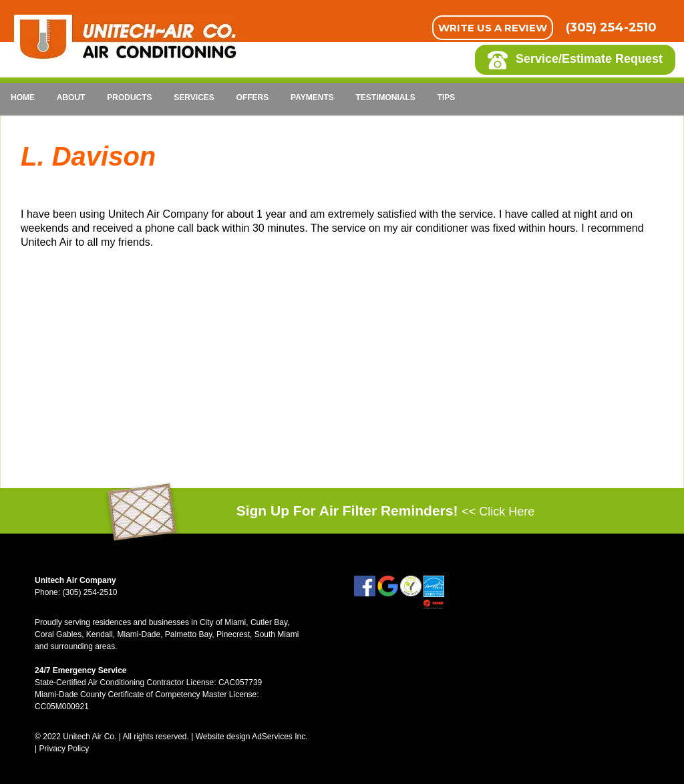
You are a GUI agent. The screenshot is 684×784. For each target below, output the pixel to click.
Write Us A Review (493, 28)
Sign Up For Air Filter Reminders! (386, 511)
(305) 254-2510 (611, 27)
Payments (312, 97)
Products (129, 97)
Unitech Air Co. (90, 737)
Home (23, 97)
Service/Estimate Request (575, 60)
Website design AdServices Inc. (252, 737)
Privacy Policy (64, 749)
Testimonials (386, 97)
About (71, 97)
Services (194, 97)
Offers (253, 97)
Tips (447, 97)
